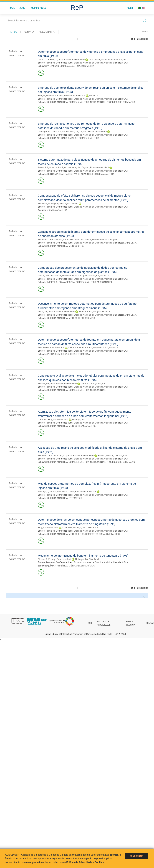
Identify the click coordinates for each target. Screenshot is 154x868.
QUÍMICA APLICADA (57, 138)
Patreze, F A (94, 276)
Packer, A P (43, 276)
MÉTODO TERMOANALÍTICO (82, 426)
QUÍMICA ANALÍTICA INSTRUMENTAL (87, 102)
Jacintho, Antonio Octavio (66, 240)
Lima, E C (42, 420)
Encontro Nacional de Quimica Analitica (93, 63)
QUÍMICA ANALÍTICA (70, 66)
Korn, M (54, 60)
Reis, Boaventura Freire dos (72, 60)
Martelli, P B (52, 96)
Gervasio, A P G (101, 348)
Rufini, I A (94, 96)
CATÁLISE (73, 138)
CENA (125, 63)
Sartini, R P (43, 168)
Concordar (136, 856)
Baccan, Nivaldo (106, 456)
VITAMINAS (53, 66)
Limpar (144, 32)
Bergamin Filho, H (102, 312)
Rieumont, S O (60, 456)
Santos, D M (55, 492)
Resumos (50, 63)
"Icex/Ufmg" (48, 32)
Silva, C (66, 492)
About (23, 8)
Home (12, 8)
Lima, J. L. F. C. (88, 384)
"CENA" (29, 32)
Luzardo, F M (121, 456)
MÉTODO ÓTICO (77, 246)
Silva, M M (67, 528)
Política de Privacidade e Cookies (85, 862)
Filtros (13, 32)
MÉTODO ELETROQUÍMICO (82, 318)
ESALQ (126, 243)
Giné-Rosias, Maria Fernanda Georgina (107, 60)
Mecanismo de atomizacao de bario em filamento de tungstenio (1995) (83, 556)
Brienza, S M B (56, 168)
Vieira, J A (43, 312)
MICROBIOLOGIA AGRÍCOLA (61, 282)
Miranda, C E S (45, 456)
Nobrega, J (43, 492)
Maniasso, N (44, 204)
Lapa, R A (101, 384)
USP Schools (39, 8)
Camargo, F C (44, 132)
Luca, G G (57, 132)
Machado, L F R (45, 240)
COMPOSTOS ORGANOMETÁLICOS (102, 534)
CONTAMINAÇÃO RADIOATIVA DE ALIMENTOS (70, 174)
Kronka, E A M (86, 312)
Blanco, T (105, 276)
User (130, 8)
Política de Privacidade (104, 623)
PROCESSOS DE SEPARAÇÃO (121, 102)
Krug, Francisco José (58, 420)
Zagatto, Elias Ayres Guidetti (93, 132)
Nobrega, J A (78, 420)
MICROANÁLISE (105, 282)
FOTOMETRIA (88, 66)
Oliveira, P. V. (93, 528)
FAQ (90, 623)
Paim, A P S (43, 60)
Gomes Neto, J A (70, 132)
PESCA (51, 354)
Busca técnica (131, 623)
